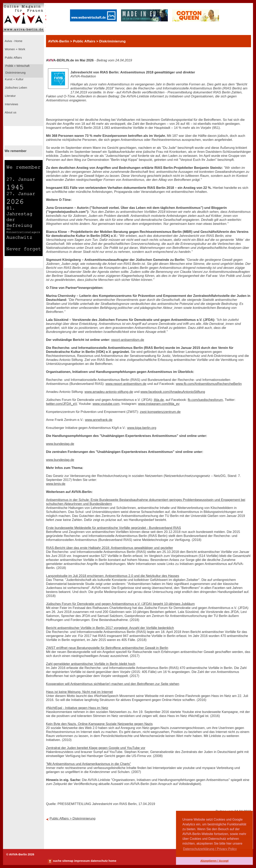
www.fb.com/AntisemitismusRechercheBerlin (209, 384)
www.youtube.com (106, 404)
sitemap (68, 861)
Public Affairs (13, 58)
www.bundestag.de (60, 444)
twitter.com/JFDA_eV (61, 404)
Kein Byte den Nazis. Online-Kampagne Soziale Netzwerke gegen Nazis (99, 724)
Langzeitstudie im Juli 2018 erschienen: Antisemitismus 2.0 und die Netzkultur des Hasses (113, 576)
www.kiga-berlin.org (142, 428)
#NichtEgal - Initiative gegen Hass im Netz (77, 708)
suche (57, 861)
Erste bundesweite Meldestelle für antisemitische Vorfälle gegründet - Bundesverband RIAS (113, 528)
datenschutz (99, 861)
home (112, 861)
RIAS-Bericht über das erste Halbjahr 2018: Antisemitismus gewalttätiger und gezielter (109, 548)
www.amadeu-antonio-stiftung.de (109, 392)
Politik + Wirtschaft (17, 66)
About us (10, 112)
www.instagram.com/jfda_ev (159, 404)
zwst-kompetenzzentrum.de (160, 412)
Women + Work (15, 49)
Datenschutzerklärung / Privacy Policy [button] (210, 849)
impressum (82, 861)
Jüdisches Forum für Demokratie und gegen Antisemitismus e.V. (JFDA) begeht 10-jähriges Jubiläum (120, 604)
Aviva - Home (13, 41)
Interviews (11, 104)
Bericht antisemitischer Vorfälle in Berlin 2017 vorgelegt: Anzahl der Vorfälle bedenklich (110, 628)
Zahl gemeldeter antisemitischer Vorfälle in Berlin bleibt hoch (91, 664)
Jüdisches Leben (15, 88)
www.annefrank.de (99, 420)
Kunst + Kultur (14, 79)
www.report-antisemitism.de (126, 384)
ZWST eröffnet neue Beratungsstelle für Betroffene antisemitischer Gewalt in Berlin (107, 648)
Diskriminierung (15, 73)
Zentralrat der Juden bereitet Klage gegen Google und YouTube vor (96, 748)
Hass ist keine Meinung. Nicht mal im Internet (79, 692)
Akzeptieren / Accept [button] (214, 861)
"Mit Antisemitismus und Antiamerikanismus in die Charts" (88, 764)
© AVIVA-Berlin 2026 (20, 854)
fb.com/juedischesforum (205, 400)
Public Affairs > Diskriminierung (73, 818)
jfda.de (159, 400)
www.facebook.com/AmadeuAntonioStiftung (173, 392)
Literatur (10, 96)
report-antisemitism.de (128, 340)
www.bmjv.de (56, 484)
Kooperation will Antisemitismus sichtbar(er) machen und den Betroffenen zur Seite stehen (113, 684)
